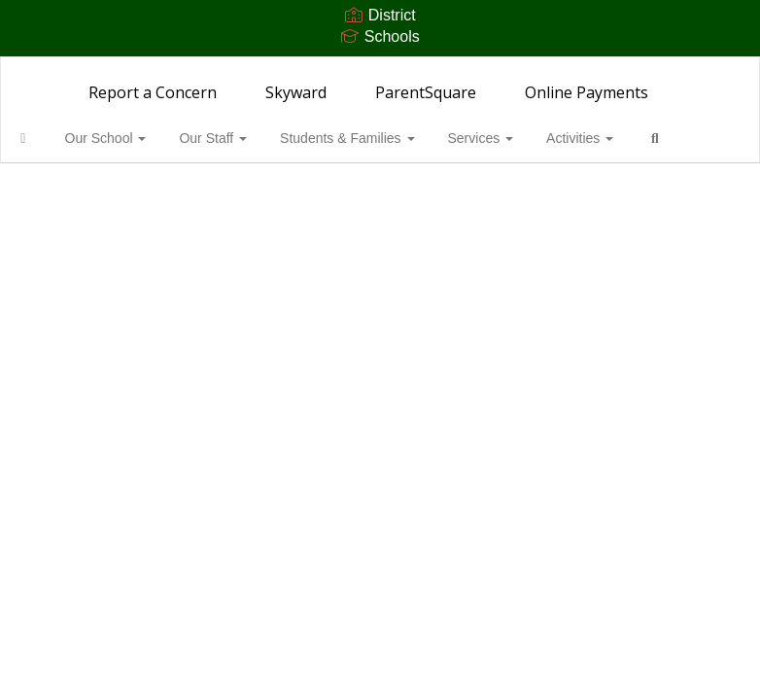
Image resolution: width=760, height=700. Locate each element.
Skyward (296, 92)
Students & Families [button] (365, 138)
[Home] (53, 138)
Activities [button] (590, 138)
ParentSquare (426, 92)
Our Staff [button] (235, 138)
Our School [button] (132, 138)
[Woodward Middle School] (380, 70)
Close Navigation (96, 194)
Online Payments (587, 92)
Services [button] (496, 138)
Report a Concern (153, 92)
